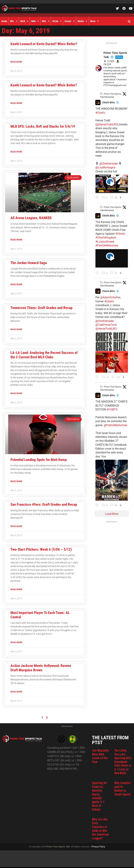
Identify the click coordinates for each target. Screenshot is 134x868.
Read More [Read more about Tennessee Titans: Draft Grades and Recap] (16, 329)
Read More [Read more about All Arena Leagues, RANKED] (16, 240)
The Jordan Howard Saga (29, 263)
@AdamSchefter (110, 297)
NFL (14, 21)
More (94, 21)
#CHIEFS (112, 409)
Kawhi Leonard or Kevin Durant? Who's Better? (44, 85)
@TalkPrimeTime (106, 325)
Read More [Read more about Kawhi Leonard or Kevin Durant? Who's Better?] (16, 103)
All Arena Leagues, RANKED (31, 218)
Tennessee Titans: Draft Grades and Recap (41, 308)
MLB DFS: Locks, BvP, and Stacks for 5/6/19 (43, 126)
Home (4, 21)
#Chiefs (100, 113)
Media (82, 21)
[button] (129, 22)
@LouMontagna (105, 167)
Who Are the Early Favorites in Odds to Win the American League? (100, 829)
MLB (24, 21)
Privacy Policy (98, 847)
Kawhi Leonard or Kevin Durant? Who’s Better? (44, 44)
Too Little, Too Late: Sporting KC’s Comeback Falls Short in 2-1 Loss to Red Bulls (123, 762)
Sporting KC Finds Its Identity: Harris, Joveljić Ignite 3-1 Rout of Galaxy (100, 796)
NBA (35, 21)
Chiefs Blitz (109, 102)
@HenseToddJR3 (107, 124)
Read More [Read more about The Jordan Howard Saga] (16, 284)
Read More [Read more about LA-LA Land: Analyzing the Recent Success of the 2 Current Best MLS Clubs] (16, 393)
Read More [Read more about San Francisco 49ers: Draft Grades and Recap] (16, 526)
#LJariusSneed (105, 242)
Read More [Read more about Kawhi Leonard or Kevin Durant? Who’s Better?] (16, 62)
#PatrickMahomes (107, 245)
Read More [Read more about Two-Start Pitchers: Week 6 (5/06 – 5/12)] (16, 589)
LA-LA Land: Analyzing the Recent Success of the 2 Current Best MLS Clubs (44, 355)
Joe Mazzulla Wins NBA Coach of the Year (100, 756)
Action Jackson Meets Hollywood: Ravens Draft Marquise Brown (41, 668)
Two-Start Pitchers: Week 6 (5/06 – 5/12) (41, 549)
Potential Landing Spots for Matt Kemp (39, 460)
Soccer (70, 21)
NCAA (57, 21)
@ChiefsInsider (109, 164)
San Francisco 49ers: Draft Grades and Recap (44, 504)
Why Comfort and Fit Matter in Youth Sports (122, 789)
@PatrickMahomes (116, 425)
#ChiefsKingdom (106, 238)
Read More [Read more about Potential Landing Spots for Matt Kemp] (16, 481)
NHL (46, 21)
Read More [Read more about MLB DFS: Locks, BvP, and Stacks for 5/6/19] (16, 152)
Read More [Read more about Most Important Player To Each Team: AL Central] (16, 642)
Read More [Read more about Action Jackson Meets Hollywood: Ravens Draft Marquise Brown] (16, 692)
